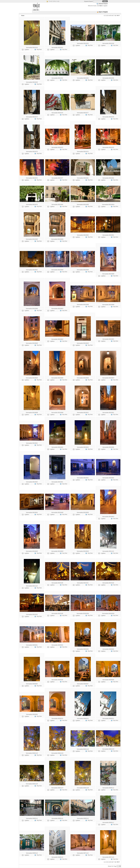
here (101, 6)
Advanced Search (103, 4)
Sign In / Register (103, 12)
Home (23, 16)
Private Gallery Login (54, 1)
